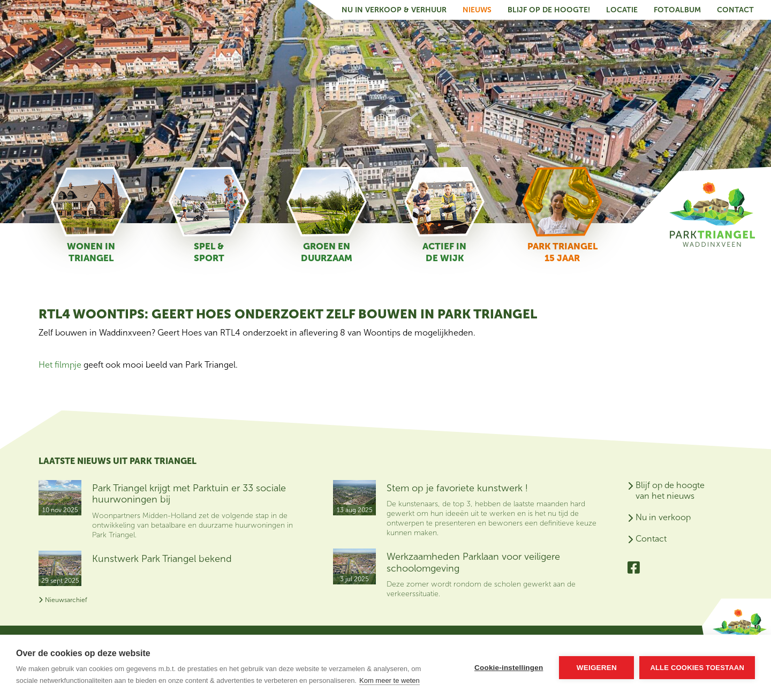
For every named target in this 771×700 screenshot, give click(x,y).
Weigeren (597, 668)
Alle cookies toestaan (697, 668)
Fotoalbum (677, 10)
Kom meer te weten (390, 680)
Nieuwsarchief (63, 600)
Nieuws (477, 10)
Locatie (622, 10)
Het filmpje (61, 365)
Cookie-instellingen (509, 668)
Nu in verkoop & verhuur (394, 10)
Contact (735, 10)
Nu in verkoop (663, 517)
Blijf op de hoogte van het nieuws (670, 490)
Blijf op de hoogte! (549, 10)
